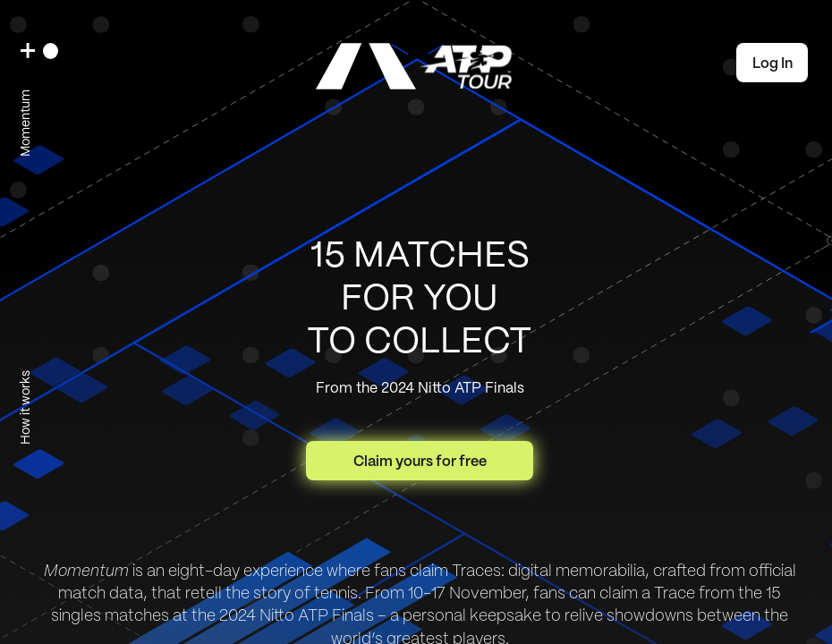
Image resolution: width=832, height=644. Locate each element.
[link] (416, 66)
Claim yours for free (420, 461)
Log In (773, 63)
